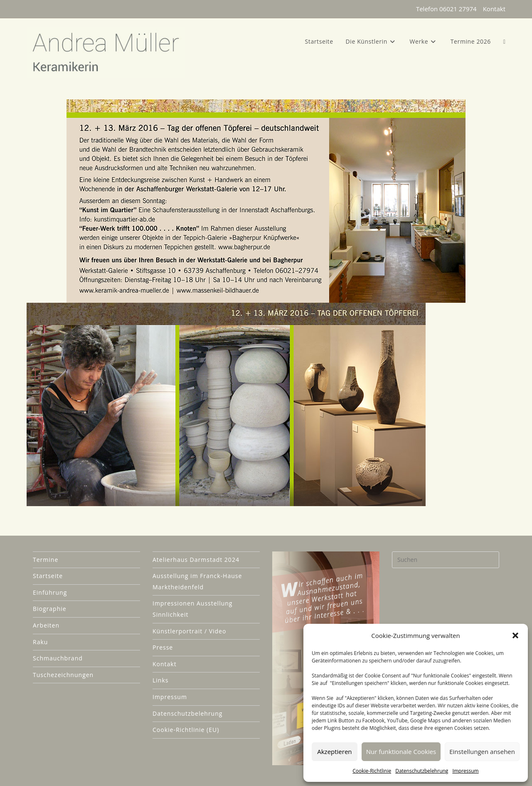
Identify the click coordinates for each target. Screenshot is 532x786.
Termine (46, 560)
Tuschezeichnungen (63, 675)
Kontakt (494, 9)
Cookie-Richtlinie (372, 771)
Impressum (465, 771)
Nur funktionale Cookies (401, 751)
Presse (163, 648)
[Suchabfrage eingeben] (446, 560)
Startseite (48, 576)
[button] (515, 635)
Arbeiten (46, 625)
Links (160, 681)
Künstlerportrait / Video (189, 631)
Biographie (50, 609)
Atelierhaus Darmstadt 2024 (196, 560)
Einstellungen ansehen (482, 751)
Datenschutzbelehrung (422, 771)
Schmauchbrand (58, 659)
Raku (40, 642)
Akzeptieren (334, 751)
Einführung (50, 592)
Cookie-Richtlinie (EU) (186, 730)
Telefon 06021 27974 (446, 9)
